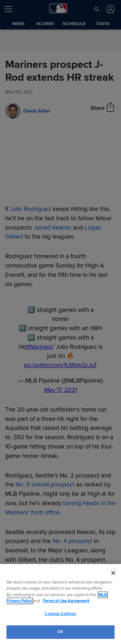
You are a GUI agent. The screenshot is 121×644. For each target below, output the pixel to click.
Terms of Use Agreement (66, 601)
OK (60, 632)
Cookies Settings (60, 614)
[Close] (113, 573)
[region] (60, 604)
